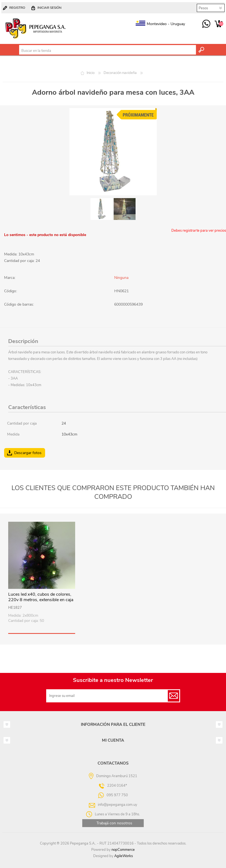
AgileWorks (124, 856)
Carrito (218, 24)
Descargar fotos (28, 453)
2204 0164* (117, 785)
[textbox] (108, 51)
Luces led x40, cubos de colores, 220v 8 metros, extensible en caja (41, 597)
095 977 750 (206, 24)
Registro (17, 8)
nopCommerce (123, 850)
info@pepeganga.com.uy (118, 804)
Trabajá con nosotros (114, 823)
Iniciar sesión (49, 8)
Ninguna (121, 278)
